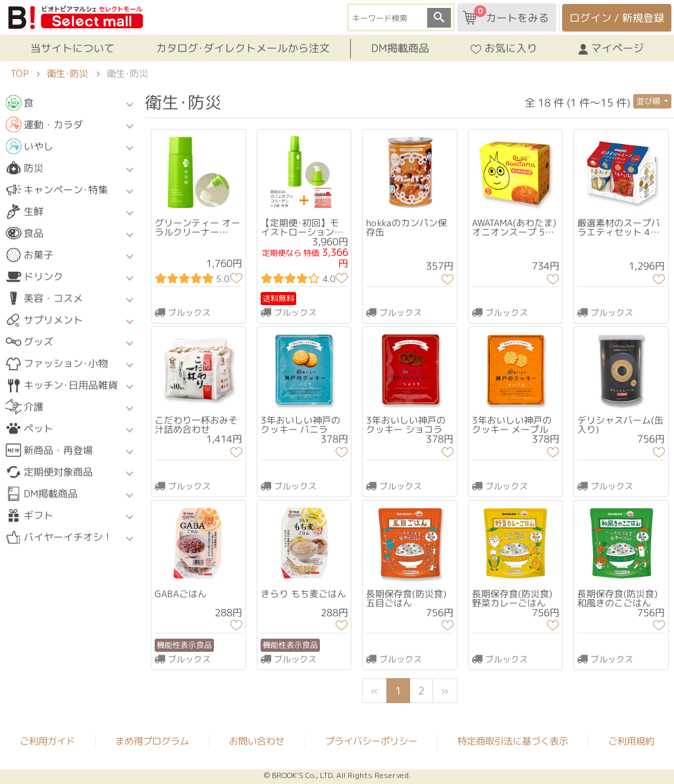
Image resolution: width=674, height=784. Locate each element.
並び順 (649, 101)
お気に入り (504, 48)
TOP (19, 74)
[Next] (445, 691)
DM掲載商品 (400, 48)
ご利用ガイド (47, 741)
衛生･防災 (67, 74)
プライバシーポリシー (371, 741)
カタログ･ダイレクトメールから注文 (243, 48)
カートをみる (506, 15)
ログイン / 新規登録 (617, 18)
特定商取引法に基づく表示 (513, 741)
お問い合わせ (257, 741)
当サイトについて (72, 48)
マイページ (611, 48)
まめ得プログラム (152, 741)
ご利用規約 (631, 741)
